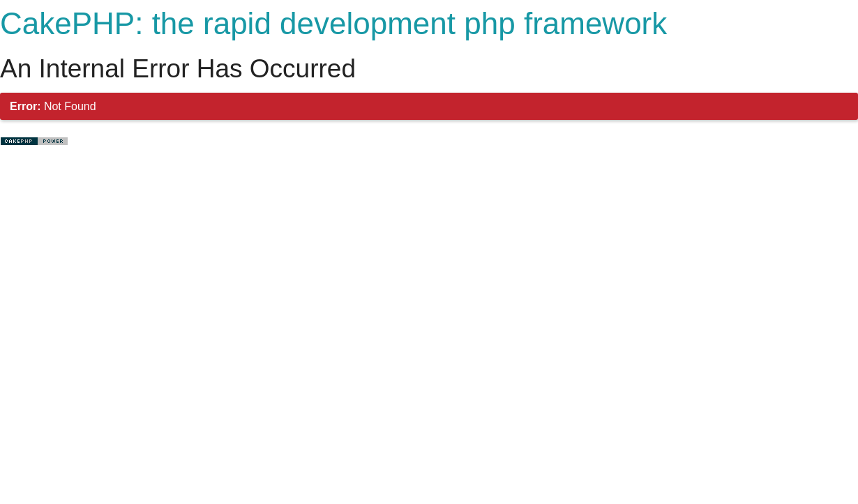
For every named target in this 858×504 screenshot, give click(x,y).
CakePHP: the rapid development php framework (333, 23)
